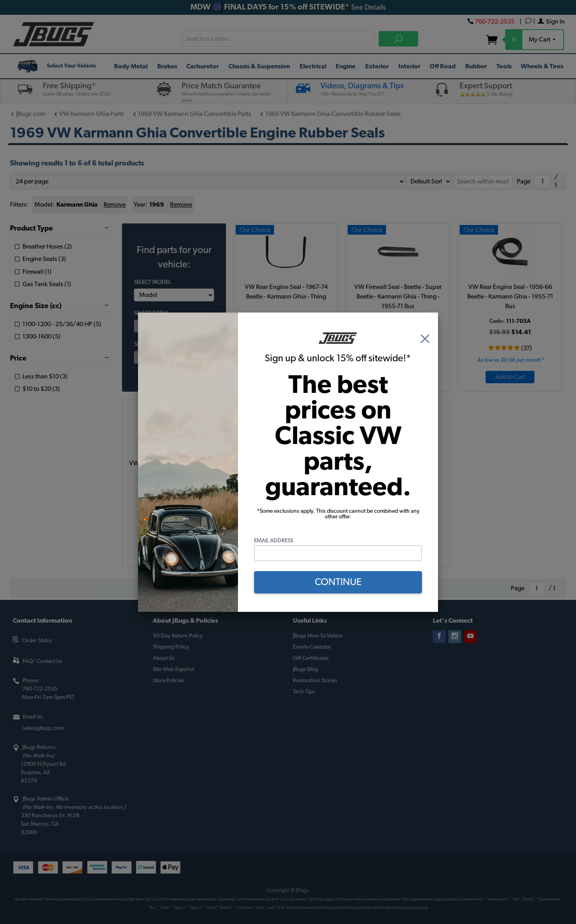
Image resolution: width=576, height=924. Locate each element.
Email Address (274, 541)
